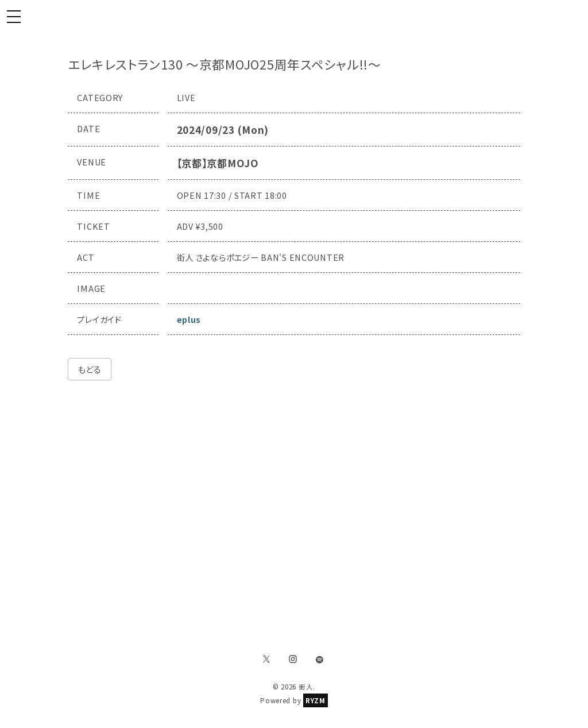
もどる (89, 369)
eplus (189, 319)
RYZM (316, 700)
